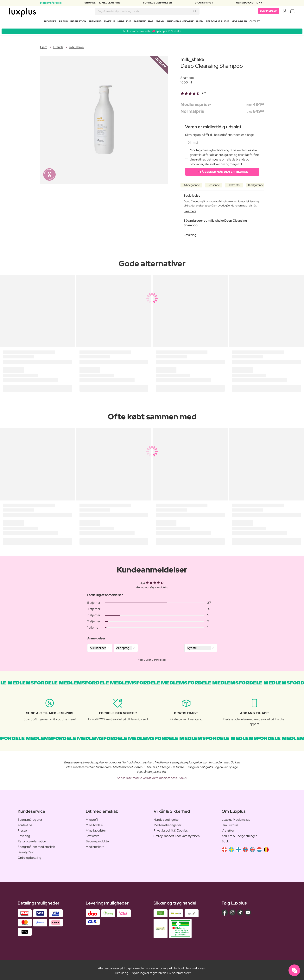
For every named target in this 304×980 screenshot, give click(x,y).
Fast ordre (92, 834)
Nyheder (50, 22)
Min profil (92, 818)
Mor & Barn (239, 22)
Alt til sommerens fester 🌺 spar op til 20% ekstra (152, 29)
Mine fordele (94, 823)
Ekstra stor (234, 183)
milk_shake (76, 46)
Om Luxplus (230, 823)
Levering (24, 834)
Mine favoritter (96, 829)
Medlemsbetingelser (168, 823)
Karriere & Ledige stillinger (239, 834)
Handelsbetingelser (167, 818)
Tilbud (63, 22)
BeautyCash (26, 851)
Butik (225, 840)
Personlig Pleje (218, 22)
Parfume (140, 22)
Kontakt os (25, 823)
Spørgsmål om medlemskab (36, 845)
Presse (22, 829)
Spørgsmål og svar (30, 818)
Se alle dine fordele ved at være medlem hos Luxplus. (152, 776)
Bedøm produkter (98, 840)
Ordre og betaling (29, 856)
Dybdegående (191, 183)
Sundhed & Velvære (180, 22)
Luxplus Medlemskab (236, 818)
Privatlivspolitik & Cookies (171, 829)
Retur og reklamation (32, 840)
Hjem (200, 22)
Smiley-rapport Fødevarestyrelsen (177, 834)
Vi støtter (228, 829)
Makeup (110, 22)
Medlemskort (95, 845)
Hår (151, 22)
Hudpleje (124, 22)
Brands (58, 46)
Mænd (160, 22)
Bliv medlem (269, 12)
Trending (95, 22)
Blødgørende (256, 183)
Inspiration (78, 22)
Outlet (255, 22)
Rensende (214, 183)
